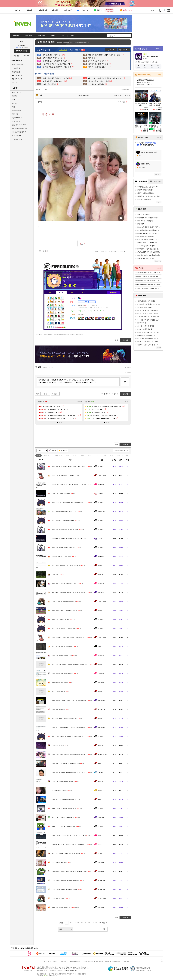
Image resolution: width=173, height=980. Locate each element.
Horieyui (101, 853)
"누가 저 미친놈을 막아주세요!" (64, 799)
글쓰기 (125, 444)
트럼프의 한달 (58, 709)
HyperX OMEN (17, 118)
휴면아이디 (102, 574)
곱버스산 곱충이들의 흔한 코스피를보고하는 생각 (71, 727)
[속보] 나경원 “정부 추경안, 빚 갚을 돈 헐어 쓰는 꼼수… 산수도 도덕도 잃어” (80, 844)
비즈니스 (55, 961)
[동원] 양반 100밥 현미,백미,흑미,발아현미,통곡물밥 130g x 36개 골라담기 (149, 273)
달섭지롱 (101, 682)
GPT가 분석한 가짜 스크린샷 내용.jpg (66, 538)
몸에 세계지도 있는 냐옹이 (63, 646)
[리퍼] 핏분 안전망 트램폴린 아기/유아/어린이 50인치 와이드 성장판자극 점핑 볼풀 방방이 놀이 (149, 284)
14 (78, 923)
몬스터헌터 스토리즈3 (19, 128)
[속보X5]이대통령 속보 (61, 556)
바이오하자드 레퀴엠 (19, 132)
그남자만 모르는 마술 (61, 493)
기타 (126, 455)
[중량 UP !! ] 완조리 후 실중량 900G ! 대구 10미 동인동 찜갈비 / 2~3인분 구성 (149, 276)
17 (89, 923)
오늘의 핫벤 (16, 68)
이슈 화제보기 (124, 50)
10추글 (54, 450)
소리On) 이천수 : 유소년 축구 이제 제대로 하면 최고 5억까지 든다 (76, 664)
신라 (99, 646)
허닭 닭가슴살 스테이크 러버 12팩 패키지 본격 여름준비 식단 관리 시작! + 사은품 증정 (149, 288)
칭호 (83, 293)
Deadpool (101, 493)
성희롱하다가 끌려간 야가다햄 (64, 718)
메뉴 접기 (113, 292)
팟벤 (22, 41)
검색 (104, 929)
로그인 (153, 10)
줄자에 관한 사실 (59, 862)
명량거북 (101, 871)
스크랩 (102, 251)
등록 (125, 382)
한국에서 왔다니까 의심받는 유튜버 (66, 853)
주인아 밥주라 (58, 898)
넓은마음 (101, 817)
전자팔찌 (101, 466)
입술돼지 (101, 790)
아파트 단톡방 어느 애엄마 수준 (64, 889)
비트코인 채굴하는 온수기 (62, 781)
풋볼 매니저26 (17, 139)
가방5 (56, 327)
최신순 (51, 367)
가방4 (54, 327)
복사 (47, 89)
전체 (39, 455)
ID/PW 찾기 (26, 56)
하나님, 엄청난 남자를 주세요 (63, 601)
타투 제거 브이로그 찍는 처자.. (64, 808)
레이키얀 (101, 592)
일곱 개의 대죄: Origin (19, 125)
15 (82, 923)
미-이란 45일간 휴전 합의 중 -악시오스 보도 (68, 835)
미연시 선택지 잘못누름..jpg (63, 817)
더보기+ (80, 402)
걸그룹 (14, 103)
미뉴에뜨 (101, 673)
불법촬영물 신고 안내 (102, 961)
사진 (104, 455)
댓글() (125, 102)
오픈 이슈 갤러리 (18, 65)
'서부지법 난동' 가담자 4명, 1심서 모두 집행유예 (70, 637)
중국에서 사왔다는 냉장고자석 (64, 511)
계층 (112, 455)
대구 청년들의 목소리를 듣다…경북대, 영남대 (69, 871)
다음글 (45, 394)
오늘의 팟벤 (16, 72)
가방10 (65, 327)
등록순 (45, 367)
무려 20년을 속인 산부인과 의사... (65, 529)
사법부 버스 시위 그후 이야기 (63, 475)
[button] (58, 423)
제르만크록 (102, 880)
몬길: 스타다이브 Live (150, 57)
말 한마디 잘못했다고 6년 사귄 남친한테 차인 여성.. (71, 502)
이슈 (48, 455)
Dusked (100, 538)
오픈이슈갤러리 (126, 90)
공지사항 (126, 961)
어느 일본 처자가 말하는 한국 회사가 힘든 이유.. (70, 466)
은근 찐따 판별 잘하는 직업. (63, 520)
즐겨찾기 (64, 450)
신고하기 (109, 251)
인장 (50, 293)
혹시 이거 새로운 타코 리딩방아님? (66, 763)
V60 (99, 835)
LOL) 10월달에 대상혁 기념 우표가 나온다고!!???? (71, 592)
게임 (90, 455)
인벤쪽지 (65, 285)
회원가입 (16, 56)
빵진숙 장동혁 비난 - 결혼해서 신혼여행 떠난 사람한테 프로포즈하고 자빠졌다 (80, 772)
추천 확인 (124, 251)
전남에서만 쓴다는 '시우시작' (63, 547)
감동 (119, 455)
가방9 (63, 327)
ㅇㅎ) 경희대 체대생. (60, 619)
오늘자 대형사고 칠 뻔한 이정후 (64, 610)
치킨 (39, 95)
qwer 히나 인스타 (59, 790)
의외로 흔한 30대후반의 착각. (64, 628)
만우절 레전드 (58, 691)
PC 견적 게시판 (17, 79)
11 (67, 923)
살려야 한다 (57, 745)
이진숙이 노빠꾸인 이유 (62, 655)
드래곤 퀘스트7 (17, 136)
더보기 (75, 285)
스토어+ (159, 75)
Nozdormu (101, 709)
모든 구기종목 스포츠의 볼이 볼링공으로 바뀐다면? (71, 700)
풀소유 (100, 565)
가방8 (61, 327)
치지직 (14, 96)
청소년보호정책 (88, 961)
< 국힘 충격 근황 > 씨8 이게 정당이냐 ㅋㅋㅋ (69, 484)
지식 (97, 455)
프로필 (61, 293)
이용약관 (63, 961)
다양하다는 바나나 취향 (62, 907)
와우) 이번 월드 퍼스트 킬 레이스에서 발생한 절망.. (71, 736)
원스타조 (101, 484)
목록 (120, 102)
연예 (59, 455)
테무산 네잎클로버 (60, 682)
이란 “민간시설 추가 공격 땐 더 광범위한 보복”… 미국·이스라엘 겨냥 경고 (79, 754)
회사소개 (46, 961)
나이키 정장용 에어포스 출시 (63, 826)
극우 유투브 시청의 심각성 (63, 673)
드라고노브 (102, 511)
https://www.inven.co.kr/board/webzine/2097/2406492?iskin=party (64, 334)
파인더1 (101, 844)
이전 (62, 923)
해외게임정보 (17, 110)
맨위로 (116, 394)
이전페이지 (106, 394)
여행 (14, 107)
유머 (68, 455)
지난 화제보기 (111, 50)
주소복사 (39, 334)
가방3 (52, 327)
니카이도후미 (102, 475)
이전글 (54, 394)
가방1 (48, 327)
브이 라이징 (16, 121)
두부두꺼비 (102, 583)
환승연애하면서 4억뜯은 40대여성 (65, 880)
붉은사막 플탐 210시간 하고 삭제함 (66, 565)
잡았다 (56, 574)
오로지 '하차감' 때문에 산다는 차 (65, 583)
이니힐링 (70, 285)
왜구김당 (101, 556)
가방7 (59, 327)
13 (75, 923)
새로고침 (128, 367)
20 (100, 923)
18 (93, 923)
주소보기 (39, 89)
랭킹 (72, 293)
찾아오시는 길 (116, 961)
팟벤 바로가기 (17, 92)
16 (85, 923)
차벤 (14, 100)
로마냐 (100, 763)
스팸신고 (116, 251)
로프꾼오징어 (102, 754)
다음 (104, 923)
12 (71, 923)
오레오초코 (102, 700)
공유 (97, 251)
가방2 (50, 327)
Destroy (100, 772)
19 (96, 923)
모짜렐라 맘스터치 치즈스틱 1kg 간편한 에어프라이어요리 (149, 280)
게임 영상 (15, 114)
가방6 (57, 327)
